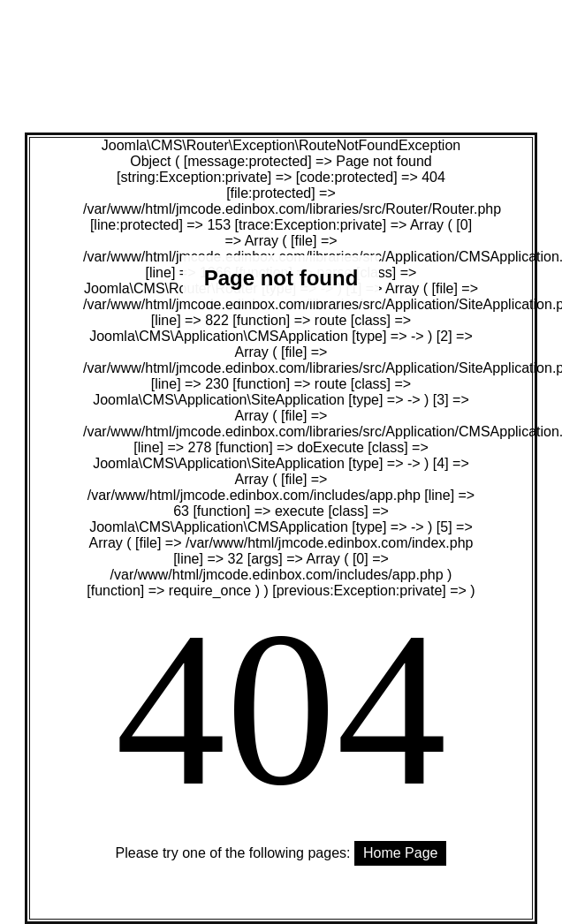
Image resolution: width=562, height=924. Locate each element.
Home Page (401, 853)
